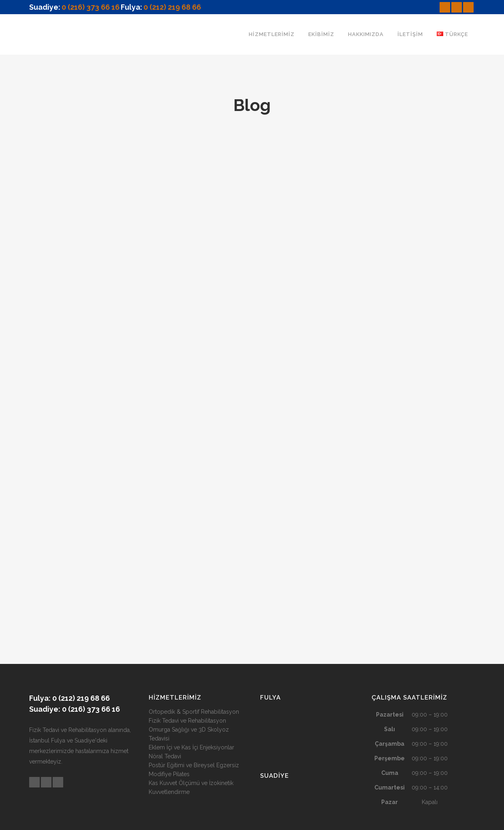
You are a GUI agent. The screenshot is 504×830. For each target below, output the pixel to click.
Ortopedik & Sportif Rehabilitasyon (194, 650)
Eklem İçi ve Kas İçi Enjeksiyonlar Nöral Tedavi (191, 690)
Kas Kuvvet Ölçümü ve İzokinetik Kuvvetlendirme (191, 725)
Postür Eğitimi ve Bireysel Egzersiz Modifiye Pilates (194, 708)
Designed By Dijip (295, 819)
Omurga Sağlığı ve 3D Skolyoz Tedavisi (189, 672)
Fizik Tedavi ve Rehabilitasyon (187, 659)
